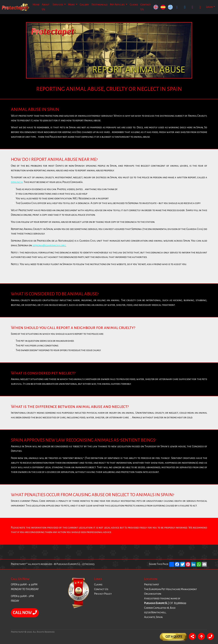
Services (58, 5)
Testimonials (99, 5)
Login (209, 7)
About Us (46, 7)
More (72, 5)
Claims (134, 5)
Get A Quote (174, 637)
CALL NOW (25, 613)
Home (36, 5)
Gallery (84, 5)
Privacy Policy (103, 594)
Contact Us (145, 7)
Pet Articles (117, 5)
